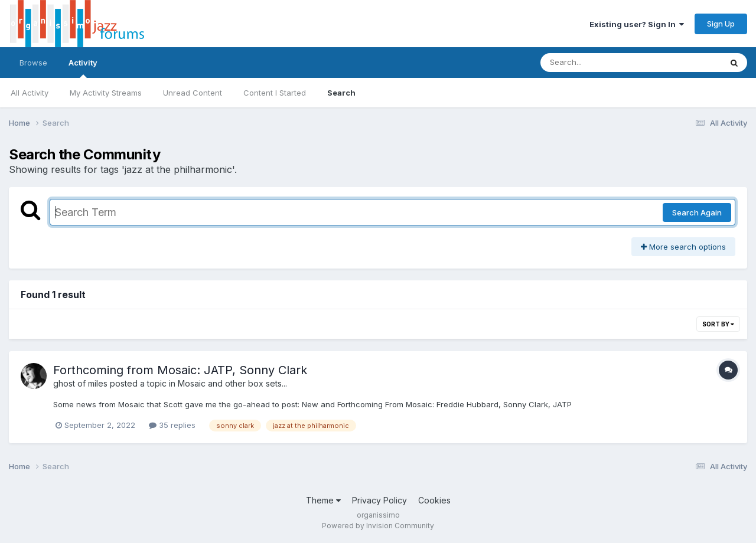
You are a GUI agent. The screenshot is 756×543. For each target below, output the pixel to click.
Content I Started (275, 93)
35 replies (172, 425)
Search (341, 93)
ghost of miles (80, 383)
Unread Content (193, 93)
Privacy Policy (379, 500)
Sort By (718, 324)
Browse (33, 63)
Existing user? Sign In (637, 24)
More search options (683, 247)
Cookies (434, 500)
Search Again (697, 212)
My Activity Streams (106, 93)
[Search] (599, 63)
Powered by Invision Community (378, 526)
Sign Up (721, 24)
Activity (83, 68)
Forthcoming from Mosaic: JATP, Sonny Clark (180, 370)
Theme (323, 500)
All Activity (30, 93)
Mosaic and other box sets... (232, 383)
